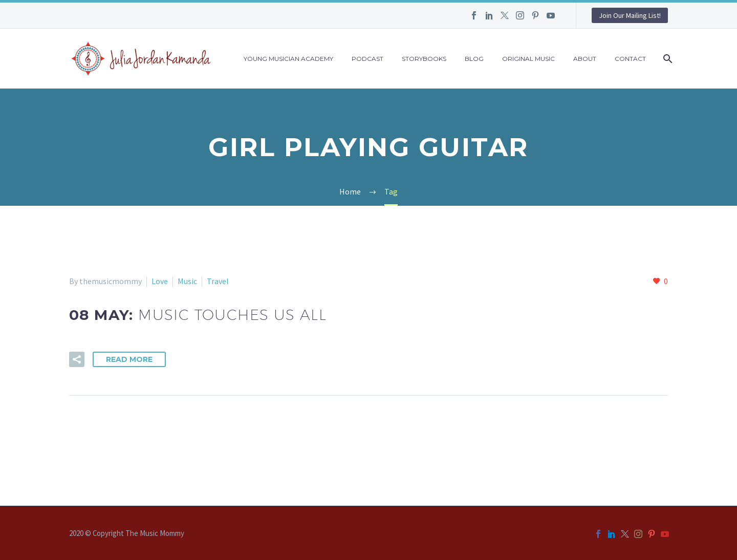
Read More (129, 359)
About (585, 59)
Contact (630, 59)
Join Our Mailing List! (630, 15)
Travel (218, 281)
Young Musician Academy (288, 59)
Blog (474, 59)
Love (160, 281)
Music (187, 281)
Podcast (367, 59)
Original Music (528, 59)
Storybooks (424, 59)
